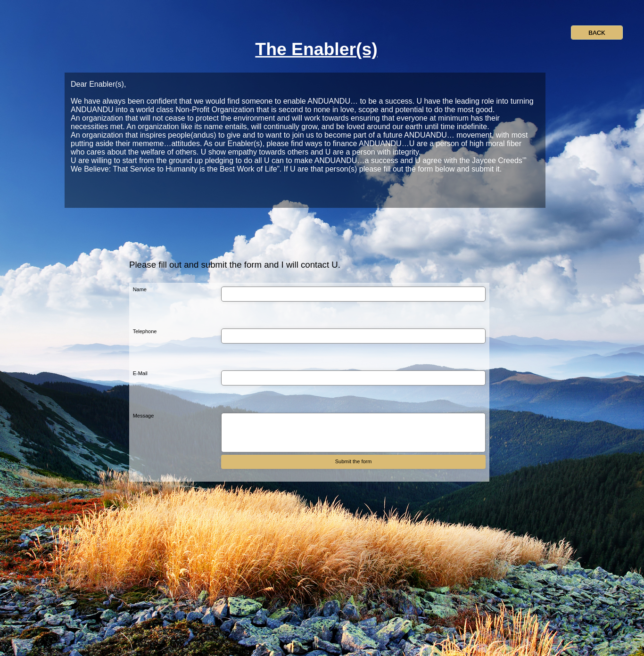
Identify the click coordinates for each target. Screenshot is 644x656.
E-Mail (140, 373)
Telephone (145, 331)
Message (144, 416)
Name (140, 289)
